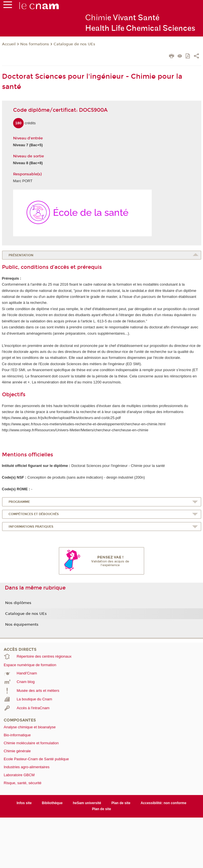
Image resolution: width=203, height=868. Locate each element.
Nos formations (35, 44)
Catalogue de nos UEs (74, 44)
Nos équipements (22, 625)
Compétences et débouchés (34, 514)
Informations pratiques (31, 527)
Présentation (21, 255)
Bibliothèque (52, 803)
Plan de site (121, 803)
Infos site (24, 803)
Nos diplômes (18, 603)
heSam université (87, 803)
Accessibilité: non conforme (164, 803)
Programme (19, 502)
